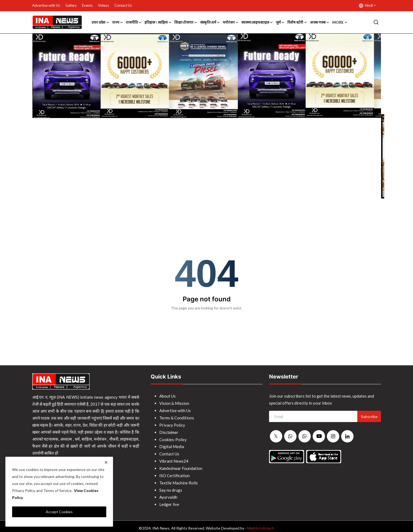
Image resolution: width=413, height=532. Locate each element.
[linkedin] (347, 436)
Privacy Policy (172, 424)
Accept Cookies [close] (59, 512)
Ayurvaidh (168, 494)
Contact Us (123, 5)
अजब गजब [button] (320, 22)
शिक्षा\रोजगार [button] (186, 22)
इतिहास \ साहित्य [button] (158, 22)
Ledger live (169, 501)
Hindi (366, 6)
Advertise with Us (46, 5)
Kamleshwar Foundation (181, 466)
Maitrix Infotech (261, 524)
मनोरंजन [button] (231, 22)
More (340, 22)
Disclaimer (169, 431)
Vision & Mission (174, 403)
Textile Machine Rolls (179, 480)
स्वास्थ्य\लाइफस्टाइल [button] (257, 22)
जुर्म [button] (280, 22)
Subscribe (369, 417)
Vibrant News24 (174, 459)
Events (87, 5)
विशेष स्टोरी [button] (297, 22)
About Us (167, 396)
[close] (106, 462)
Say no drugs (171, 487)
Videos (103, 5)
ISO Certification (174, 473)
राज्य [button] (118, 22)
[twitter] (276, 437)
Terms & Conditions (177, 417)
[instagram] (333, 436)
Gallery (71, 5)
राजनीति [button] (134, 22)
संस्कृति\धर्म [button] (210, 22)
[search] (376, 22)
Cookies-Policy (173, 438)
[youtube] (319, 436)
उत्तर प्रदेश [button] (100, 22)
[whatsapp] (290, 437)
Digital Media (172, 445)
